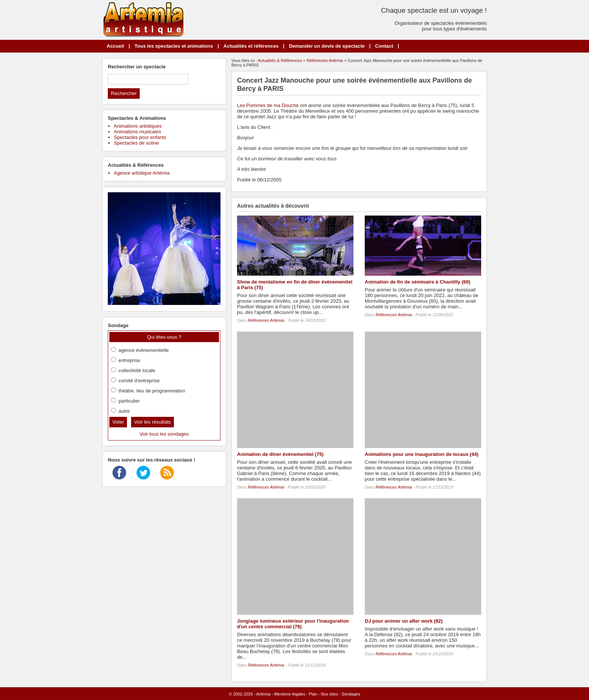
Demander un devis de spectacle (327, 46)
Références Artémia (325, 60)
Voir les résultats (153, 422)
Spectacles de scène (136, 143)
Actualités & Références (280, 60)
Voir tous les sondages (164, 434)
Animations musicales (137, 132)
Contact (384, 46)
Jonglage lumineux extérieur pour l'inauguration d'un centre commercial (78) (293, 624)
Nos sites (329, 694)
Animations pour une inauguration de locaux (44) (422, 454)
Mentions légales (290, 694)
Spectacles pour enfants (140, 137)
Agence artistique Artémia (142, 173)
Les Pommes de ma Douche (268, 105)
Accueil (115, 46)
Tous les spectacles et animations (174, 46)
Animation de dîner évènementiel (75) (280, 454)
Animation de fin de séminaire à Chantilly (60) (418, 282)
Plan (313, 694)
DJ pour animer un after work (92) (404, 621)
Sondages (351, 694)
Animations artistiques (138, 126)
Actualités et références (251, 46)
